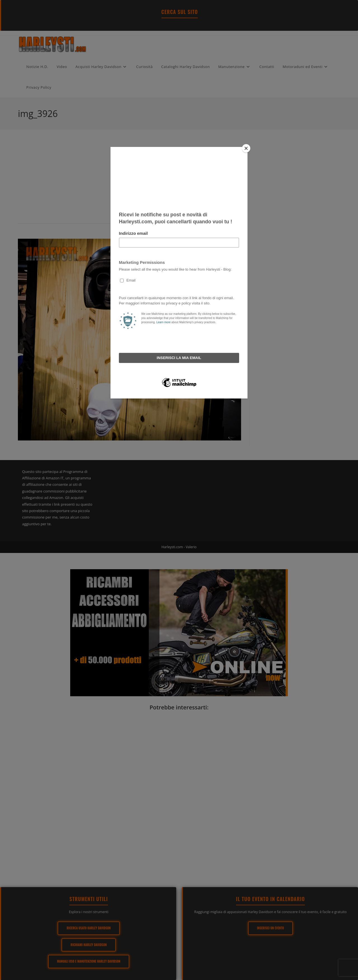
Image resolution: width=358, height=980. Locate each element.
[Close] (246, 148)
